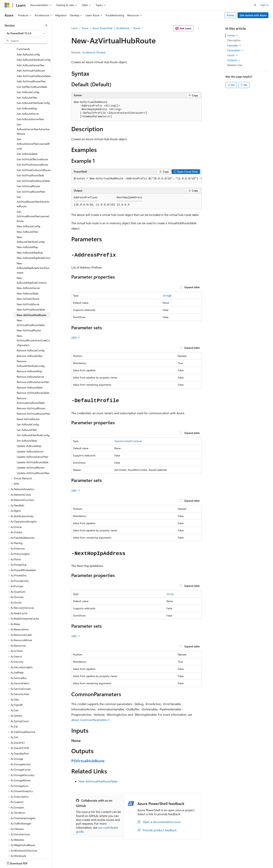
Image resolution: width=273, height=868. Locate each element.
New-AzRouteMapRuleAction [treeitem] (34, 245)
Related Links (235, 65)
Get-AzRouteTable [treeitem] (27, 141)
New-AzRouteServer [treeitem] (28, 275)
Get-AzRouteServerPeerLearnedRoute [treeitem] (33, 131)
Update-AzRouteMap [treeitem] (29, 433)
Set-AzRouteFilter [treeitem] (27, 417)
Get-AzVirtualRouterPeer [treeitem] (31, 179)
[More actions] (198, 28)
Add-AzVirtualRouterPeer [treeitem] (31, 68)
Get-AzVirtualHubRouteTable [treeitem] (33, 168)
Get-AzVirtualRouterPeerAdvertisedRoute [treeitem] (33, 188)
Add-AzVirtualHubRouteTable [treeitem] (34, 63)
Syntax (233, 35)
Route (137, 28)
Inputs (233, 55)
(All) (76, 337)
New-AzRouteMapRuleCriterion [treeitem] (32, 267)
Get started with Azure (253, 15)
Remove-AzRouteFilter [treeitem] (30, 343)
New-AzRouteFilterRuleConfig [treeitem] (31, 226)
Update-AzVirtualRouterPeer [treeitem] (33, 460)
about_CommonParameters (89, 720)
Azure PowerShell (102, 28)
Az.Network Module (94, 52)
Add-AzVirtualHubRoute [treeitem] (31, 57)
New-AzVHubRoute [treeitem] (28, 291)
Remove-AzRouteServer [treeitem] (30, 364)
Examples (234, 45)
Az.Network (123, 28)
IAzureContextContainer (128, 441)
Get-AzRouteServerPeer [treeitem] (30, 106)
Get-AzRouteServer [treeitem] (28, 101)
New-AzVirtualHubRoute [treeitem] (31, 302)
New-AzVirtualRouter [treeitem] (29, 317)
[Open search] (255, 5)
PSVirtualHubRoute (88, 761)
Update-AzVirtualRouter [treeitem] (31, 454)
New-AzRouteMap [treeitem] (27, 234)
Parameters (236, 50)
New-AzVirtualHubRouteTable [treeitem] (31, 310)
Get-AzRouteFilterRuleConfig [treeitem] (33, 90)
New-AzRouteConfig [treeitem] (28, 213)
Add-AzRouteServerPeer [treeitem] (31, 52)
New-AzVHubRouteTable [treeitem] (31, 296)
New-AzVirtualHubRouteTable (98, 781)
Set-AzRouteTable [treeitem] (27, 428)
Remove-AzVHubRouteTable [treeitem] (33, 380)
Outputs (234, 60)
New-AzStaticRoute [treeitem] (28, 286)
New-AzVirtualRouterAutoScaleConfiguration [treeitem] (33, 327)
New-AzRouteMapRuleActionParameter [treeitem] (33, 255)
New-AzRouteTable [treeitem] (27, 280)
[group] (136, 179)
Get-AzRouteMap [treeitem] (27, 95)
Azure (85, 28)
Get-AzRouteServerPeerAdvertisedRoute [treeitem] (33, 116)
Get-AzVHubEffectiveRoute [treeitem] (32, 146)
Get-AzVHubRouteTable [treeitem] (30, 162)
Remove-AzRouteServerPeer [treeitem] (33, 369)
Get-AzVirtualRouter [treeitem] (28, 173)
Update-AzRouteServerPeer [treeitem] (33, 444)
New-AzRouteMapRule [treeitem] (30, 239)
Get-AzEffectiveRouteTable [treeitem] (32, 74)
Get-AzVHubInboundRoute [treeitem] (32, 151)
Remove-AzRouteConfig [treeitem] (31, 337)
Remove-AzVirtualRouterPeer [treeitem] (33, 401)
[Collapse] (46, 25)
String (166, 295)
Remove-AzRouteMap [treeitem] (29, 358)
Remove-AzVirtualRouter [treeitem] (31, 395)
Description (234, 40)
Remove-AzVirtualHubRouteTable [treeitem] (31, 388)
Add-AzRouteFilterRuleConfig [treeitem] (34, 47)
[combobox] (26, 33)
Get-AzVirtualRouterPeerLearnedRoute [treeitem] (33, 203)
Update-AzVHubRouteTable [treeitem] (33, 449)
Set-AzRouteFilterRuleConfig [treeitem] (33, 422)
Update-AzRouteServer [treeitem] (30, 438)
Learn (75, 28)
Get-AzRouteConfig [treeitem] (28, 79)
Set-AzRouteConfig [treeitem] (28, 411)
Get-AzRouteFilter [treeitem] (27, 84)
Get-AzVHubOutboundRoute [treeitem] (34, 157)
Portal (230, 15)
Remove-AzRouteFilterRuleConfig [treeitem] (31, 350)
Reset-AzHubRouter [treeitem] (28, 406)
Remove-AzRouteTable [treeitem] (30, 374)
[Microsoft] (7, 5)
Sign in (264, 5)
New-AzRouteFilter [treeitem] (27, 219)
